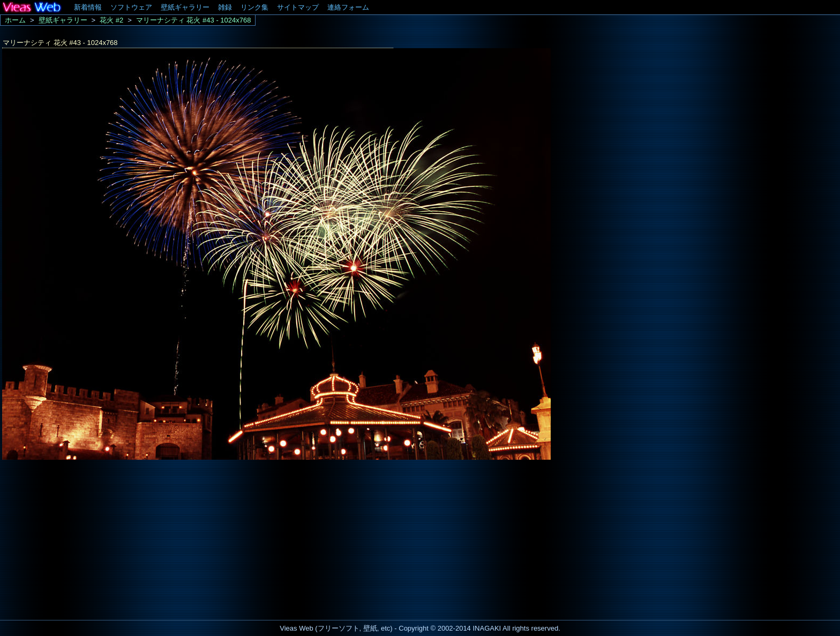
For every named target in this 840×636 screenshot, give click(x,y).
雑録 (225, 7)
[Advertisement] (90, 537)
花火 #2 (111, 20)
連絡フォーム (348, 7)
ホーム (15, 20)
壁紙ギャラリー (185, 7)
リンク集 (254, 7)
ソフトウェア (131, 7)
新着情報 (88, 7)
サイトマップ (298, 7)
